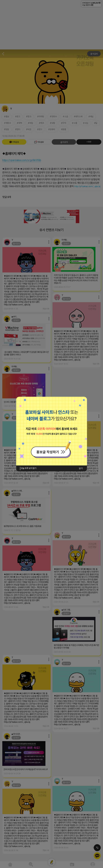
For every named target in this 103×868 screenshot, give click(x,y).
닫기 (81, 468)
